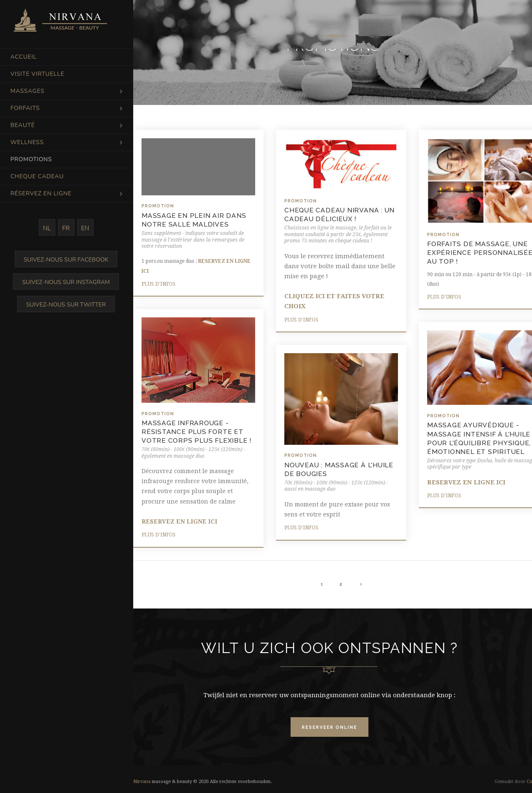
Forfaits (25, 108)
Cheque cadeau (37, 176)
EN (85, 228)
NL (47, 228)
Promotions (31, 159)
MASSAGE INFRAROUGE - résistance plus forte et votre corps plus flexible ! (196, 432)
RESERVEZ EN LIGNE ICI (179, 521)
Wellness (27, 142)
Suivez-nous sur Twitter (66, 305)
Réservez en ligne (41, 193)
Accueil (24, 57)
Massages (27, 91)
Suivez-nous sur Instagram (66, 282)
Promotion (158, 206)
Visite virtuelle (37, 74)
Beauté (23, 125)
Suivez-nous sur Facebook (66, 260)
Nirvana (142, 782)
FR (66, 228)
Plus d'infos (159, 284)
